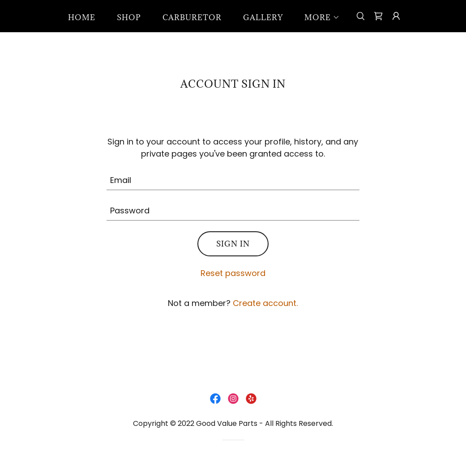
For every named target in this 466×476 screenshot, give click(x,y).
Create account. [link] (265, 303)
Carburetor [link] (192, 17)
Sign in (233, 244)
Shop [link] (129, 17)
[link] (378, 16)
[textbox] (233, 180)
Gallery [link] (263, 17)
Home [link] (82, 17)
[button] (319, 17)
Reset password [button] (233, 273)
